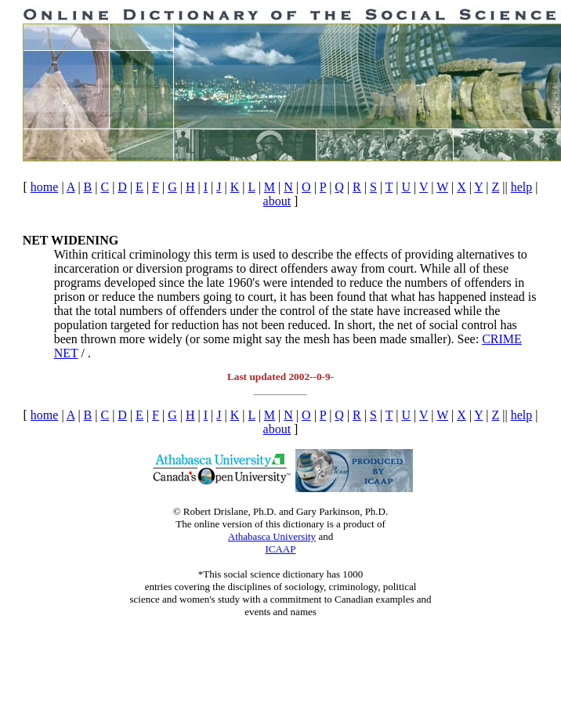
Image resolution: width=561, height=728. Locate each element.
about (277, 201)
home (45, 187)
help (522, 187)
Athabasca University (272, 536)
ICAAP (280, 549)
